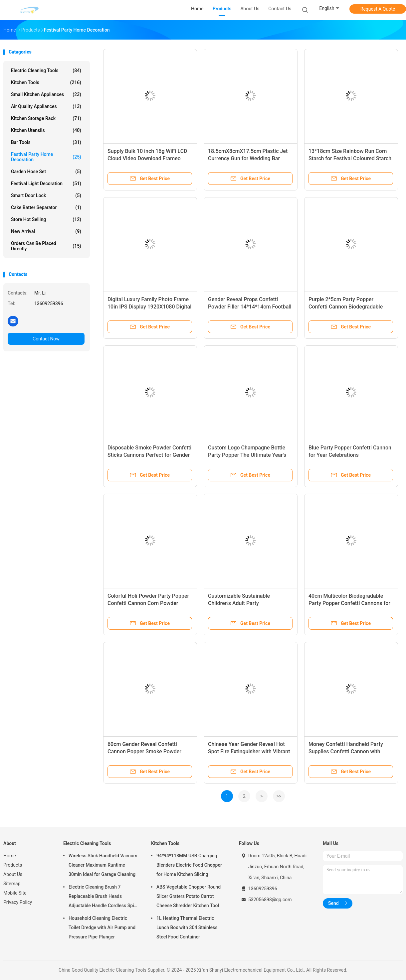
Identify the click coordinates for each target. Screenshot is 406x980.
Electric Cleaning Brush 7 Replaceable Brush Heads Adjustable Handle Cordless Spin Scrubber (102, 897)
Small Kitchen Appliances (46, 94)
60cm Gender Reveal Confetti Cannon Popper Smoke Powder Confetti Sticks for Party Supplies (147, 751)
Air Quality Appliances (46, 106)
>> (279, 796)
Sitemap (12, 884)
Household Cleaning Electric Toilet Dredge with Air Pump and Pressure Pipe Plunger (102, 927)
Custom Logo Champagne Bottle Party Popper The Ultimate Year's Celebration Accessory (247, 455)
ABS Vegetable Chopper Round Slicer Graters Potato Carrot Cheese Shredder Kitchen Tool (189, 896)
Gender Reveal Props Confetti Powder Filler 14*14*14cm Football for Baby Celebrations (250, 307)
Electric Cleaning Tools (46, 70)
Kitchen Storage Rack (46, 118)
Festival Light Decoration (46, 184)
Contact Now (46, 339)
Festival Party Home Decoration (46, 157)
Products (13, 865)
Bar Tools (46, 142)
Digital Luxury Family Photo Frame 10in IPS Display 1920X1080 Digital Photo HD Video (149, 307)
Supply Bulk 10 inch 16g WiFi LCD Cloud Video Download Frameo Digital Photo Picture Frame (147, 158)
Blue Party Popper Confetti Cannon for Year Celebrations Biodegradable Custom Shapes (350, 455)
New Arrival (46, 231)
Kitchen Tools (46, 82)
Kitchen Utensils (46, 130)
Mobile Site (15, 893)
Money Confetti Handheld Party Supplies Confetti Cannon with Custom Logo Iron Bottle (346, 751)
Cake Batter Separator (46, 207)
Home (10, 856)
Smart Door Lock (46, 195)
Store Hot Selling (46, 219)
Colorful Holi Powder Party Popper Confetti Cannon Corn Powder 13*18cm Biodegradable (148, 603)
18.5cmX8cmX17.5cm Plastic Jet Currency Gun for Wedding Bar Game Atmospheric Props (248, 158)
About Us (13, 874)
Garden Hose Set (46, 172)
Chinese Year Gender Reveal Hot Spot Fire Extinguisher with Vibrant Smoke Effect (249, 751)
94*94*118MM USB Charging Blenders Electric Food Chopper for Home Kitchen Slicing (189, 865)
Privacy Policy (18, 902)
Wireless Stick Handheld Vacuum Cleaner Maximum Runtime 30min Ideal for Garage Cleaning (103, 865)
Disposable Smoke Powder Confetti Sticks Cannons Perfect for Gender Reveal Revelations (149, 455)
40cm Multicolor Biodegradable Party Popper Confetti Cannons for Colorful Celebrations (349, 603)
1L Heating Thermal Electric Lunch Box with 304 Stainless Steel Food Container (187, 927)
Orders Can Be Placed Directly (46, 246)
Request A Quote (378, 9)
